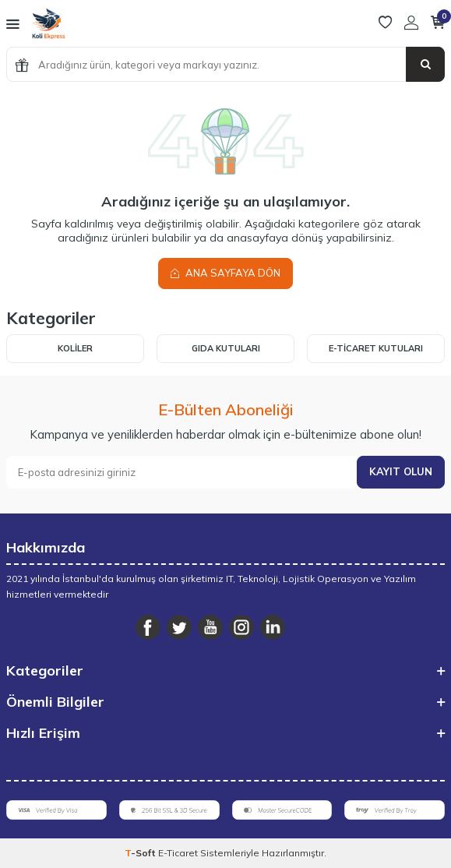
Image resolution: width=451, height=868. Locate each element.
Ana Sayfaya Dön (225, 273)
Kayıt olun (401, 471)
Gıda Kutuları (226, 348)
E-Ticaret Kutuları (376, 348)
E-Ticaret (178, 853)
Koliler (75, 348)
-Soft (141, 853)
